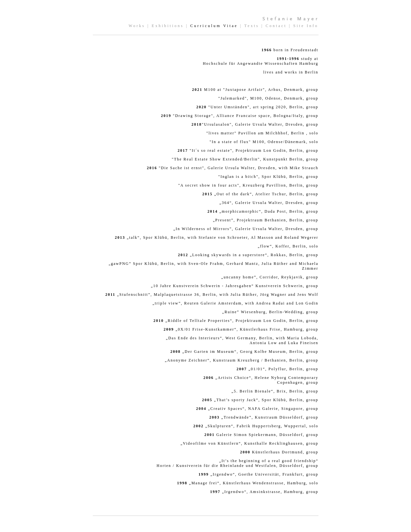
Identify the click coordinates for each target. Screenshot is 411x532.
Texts (252, 26)
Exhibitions (168, 26)
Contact (276, 26)
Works (137, 26)
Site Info (306, 26)
